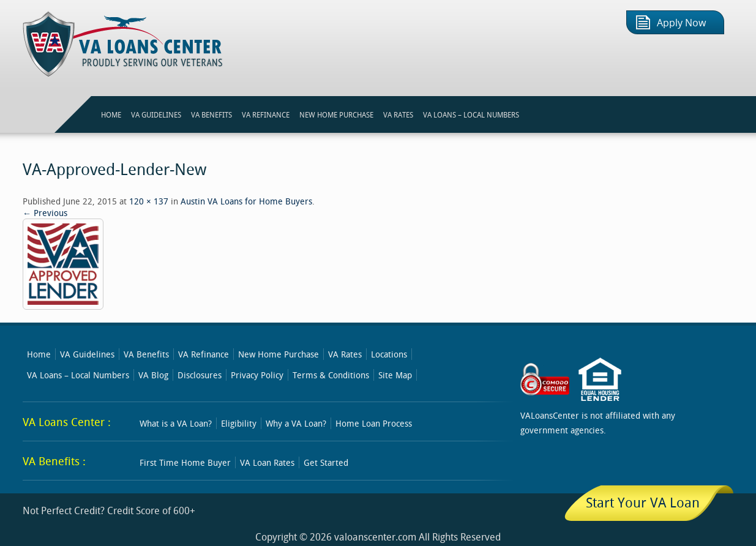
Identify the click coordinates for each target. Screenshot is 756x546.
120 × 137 (149, 201)
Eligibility (239, 423)
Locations (389, 354)
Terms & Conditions (331, 375)
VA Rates (345, 354)
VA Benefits (146, 354)
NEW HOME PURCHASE (336, 114)
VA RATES (398, 114)
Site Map (395, 375)
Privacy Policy (257, 375)
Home (39, 354)
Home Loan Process (374, 423)
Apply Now (681, 23)
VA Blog (153, 375)
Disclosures (200, 375)
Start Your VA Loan (643, 502)
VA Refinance (204, 354)
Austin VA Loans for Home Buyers (246, 201)
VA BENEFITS (211, 114)
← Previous (45, 213)
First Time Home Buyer (185, 462)
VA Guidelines (87, 354)
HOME (111, 114)
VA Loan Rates (267, 462)
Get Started (326, 462)
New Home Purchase (279, 354)
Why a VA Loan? (296, 423)
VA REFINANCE (266, 114)
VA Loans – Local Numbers (471, 114)
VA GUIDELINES (156, 114)
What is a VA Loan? (176, 423)
